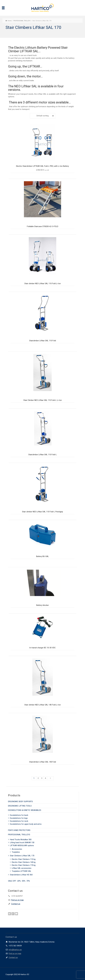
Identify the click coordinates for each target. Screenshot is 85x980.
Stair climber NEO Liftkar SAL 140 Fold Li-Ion (43, 705)
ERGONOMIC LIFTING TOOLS (20, 806)
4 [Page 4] (45, 778)
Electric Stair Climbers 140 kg (24, 862)
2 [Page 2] (38, 778)
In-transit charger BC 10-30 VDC (42, 648)
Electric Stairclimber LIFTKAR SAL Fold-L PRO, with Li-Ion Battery (42, 166)
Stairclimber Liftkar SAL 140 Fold (43, 762)
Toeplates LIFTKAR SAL (21, 871)
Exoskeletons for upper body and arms (26, 824)
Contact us (16, 904)
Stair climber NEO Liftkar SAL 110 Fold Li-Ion (43, 284)
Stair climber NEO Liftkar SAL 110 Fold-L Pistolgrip (42, 512)
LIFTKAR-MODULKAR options (22, 845)
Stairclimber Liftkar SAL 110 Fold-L (43, 455)
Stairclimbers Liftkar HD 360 (21, 875)
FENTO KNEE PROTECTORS (19, 830)
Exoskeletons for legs (19, 818)
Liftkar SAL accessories (22, 868)
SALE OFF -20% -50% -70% (19, 881)
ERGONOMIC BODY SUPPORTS (20, 802)
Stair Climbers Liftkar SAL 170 (22, 856)
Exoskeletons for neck (19, 821)
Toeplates (16, 852)
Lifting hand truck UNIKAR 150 (22, 843)
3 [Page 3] (42, 778)
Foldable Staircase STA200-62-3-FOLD (43, 226)
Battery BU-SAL (42, 556)
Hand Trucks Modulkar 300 (21, 840)
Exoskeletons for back (19, 815)
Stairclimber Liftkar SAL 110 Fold (43, 341)
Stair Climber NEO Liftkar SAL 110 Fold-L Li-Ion (43, 400)
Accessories (17, 849)
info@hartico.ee (15, 950)
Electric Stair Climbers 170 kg (24, 865)
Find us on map (17, 900)
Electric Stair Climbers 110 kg (24, 859)
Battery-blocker (43, 605)
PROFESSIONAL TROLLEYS (19, 835)
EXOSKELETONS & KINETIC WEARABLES (25, 810)
